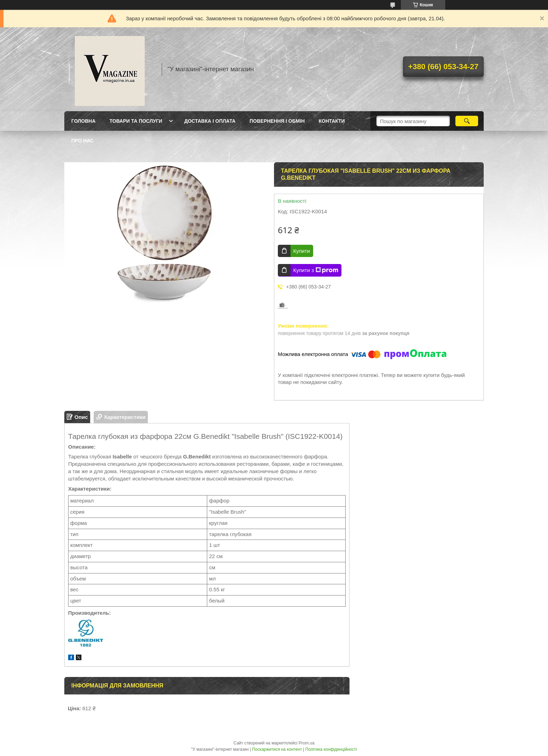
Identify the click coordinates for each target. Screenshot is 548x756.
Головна (83, 121)
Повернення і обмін (277, 121)
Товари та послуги (136, 121)
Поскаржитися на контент (277, 749)
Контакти (332, 121)
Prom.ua (307, 743)
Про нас (82, 141)
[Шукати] (467, 121)
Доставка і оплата (210, 121)
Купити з (316, 270)
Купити (302, 251)
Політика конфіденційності (331, 749)
